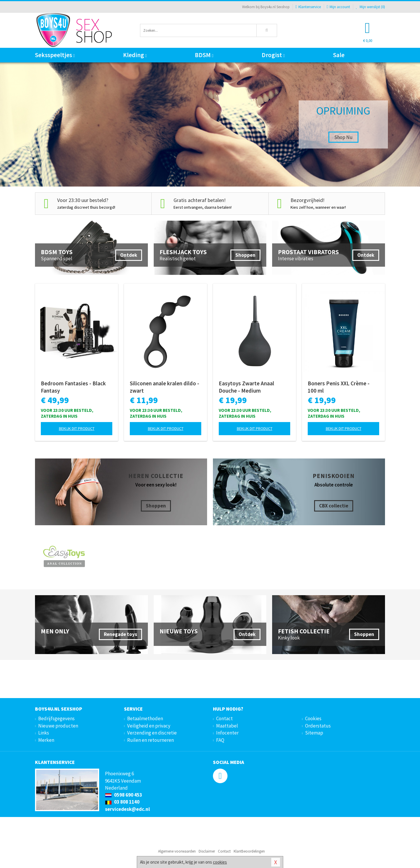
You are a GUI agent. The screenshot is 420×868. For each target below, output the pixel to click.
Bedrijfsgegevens (56, 718)
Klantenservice (308, 7)
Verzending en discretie (152, 733)
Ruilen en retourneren (150, 740)
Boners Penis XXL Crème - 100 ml (339, 387)
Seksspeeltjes (55, 55)
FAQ (220, 740)
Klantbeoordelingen (249, 851)
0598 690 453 (124, 795)
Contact (224, 718)
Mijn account (338, 7)
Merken (46, 740)
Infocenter (227, 733)
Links (44, 733)
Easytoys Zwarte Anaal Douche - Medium (246, 387)
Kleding (135, 55)
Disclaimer (207, 851)
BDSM (204, 55)
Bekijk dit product (77, 428)
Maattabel (227, 726)
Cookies (313, 718)
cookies (220, 862)
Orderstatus (318, 726)
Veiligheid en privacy (149, 726)
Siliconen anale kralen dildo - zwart (164, 387)
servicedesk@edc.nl (127, 809)
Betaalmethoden (145, 718)
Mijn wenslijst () (370, 7)
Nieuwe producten (58, 726)
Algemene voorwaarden (177, 851)
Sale (339, 55)
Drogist (273, 55)
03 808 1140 (122, 802)
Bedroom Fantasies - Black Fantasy (73, 387)
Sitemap (314, 733)
